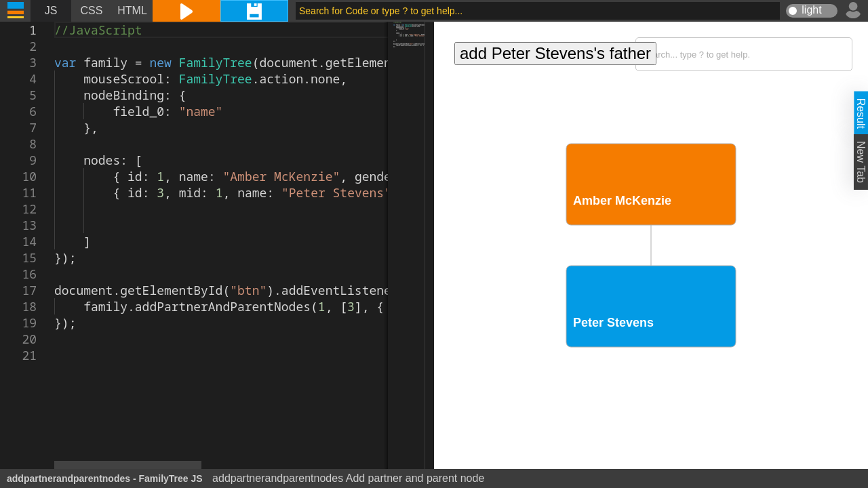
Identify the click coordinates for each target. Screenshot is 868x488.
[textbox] (55, 22)
